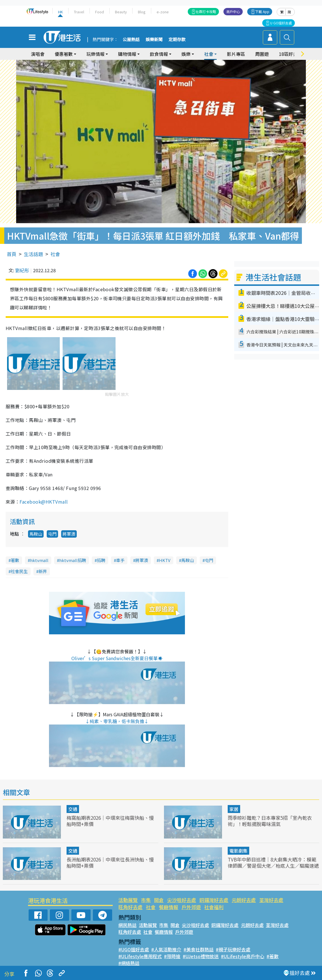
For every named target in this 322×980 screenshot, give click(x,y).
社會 (209, 54)
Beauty (121, 12)
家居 (234, 809)
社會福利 (214, 907)
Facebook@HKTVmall (44, 502)
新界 (43, 571)
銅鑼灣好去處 (214, 900)
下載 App (262, 11)
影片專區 (236, 54)
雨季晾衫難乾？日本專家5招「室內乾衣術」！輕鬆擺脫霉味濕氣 (270, 821)
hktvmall (39, 560)
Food (100, 12)
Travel (79, 12)
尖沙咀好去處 (182, 900)
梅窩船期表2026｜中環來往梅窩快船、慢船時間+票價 (110, 821)
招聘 (101, 560)
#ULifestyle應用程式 (140, 956)
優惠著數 (64, 54)
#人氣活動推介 (166, 949)
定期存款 (177, 40)
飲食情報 (159, 54)
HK (60, 12)
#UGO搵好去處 (134, 949)
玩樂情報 (95, 54)
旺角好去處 (130, 907)
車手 (120, 560)
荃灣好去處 (271, 900)
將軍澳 (69, 534)
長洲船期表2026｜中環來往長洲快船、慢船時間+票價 (110, 862)
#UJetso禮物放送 (201, 956)
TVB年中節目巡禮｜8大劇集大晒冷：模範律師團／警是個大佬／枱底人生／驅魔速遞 (273, 862)
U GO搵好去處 (281, 23)
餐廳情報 (169, 907)
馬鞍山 (36, 534)
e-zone (163, 12)
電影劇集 (238, 851)
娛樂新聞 (154, 40)
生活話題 (33, 254)
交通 (73, 809)
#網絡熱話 (129, 963)
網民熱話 (127, 925)
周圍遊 (262, 54)
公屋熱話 (131, 40)
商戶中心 (233, 11)
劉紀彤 (22, 270)
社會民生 (19, 571)
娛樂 (186, 54)
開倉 (159, 900)
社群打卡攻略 (206, 11)
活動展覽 (128, 900)
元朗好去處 (244, 900)
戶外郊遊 (191, 907)
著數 (15, 560)
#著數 (272, 956)
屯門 (52, 534)
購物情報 (127, 54)
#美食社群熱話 (199, 949)
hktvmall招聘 (73, 560)
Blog (142, 12)
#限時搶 (172, 956)
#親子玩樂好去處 (233, 949)
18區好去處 (291, 54)
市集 (146, 900)
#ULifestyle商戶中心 (243, 956)
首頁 (12, 254)
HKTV (165, 560)
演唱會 (38, 54)
